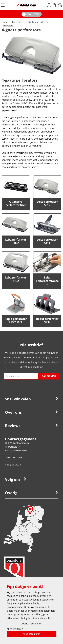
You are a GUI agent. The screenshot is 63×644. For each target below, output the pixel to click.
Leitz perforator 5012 (47, 203)
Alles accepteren (32, 634)
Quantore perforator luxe (16, 203)
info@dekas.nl (13, 465)
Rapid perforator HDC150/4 (16, 320)
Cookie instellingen (32, 624)
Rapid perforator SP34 (47, 320)
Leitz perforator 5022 (16, 241)
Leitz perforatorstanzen (47, 281)
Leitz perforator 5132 (16, 279)
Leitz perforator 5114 (47, 241)
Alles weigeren (15, 629)
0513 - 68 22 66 (14, 457)
